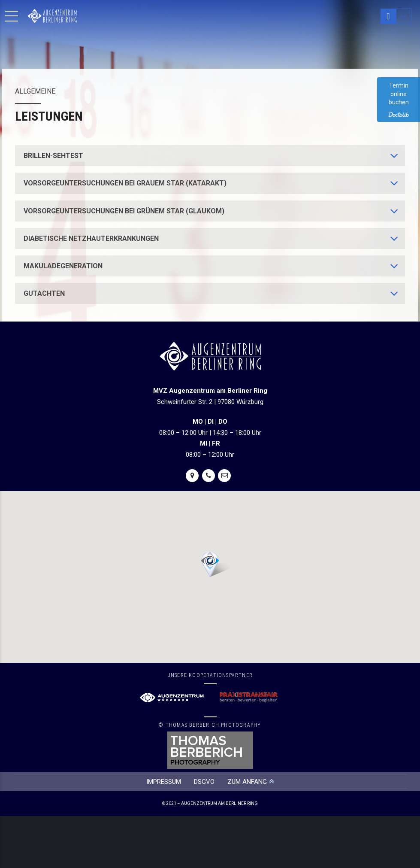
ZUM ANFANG (247, 782)
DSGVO (204, 782)
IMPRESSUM (164, 782)
